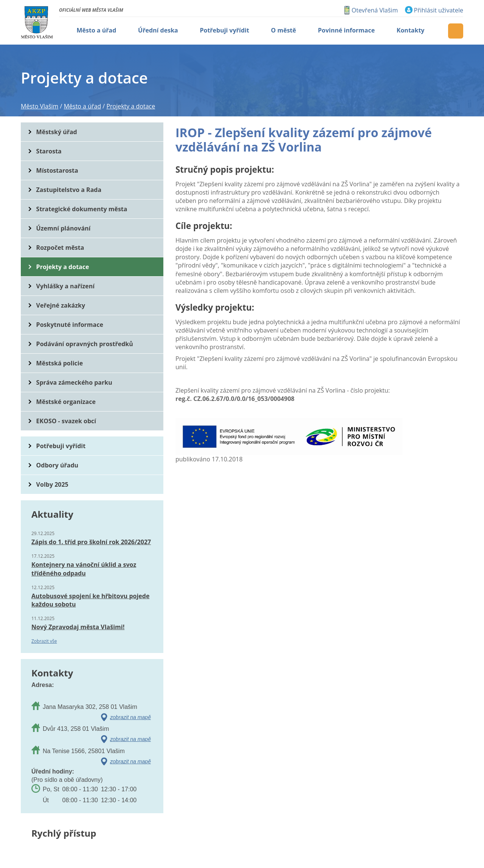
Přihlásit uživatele (439, 10)
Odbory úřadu (57, 465)
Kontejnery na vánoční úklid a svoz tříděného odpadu (84, 569)
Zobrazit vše (44, 641)
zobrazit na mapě (130, 717)
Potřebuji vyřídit (61, 446)
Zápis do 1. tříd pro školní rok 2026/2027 (91, 542)
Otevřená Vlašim (375, 10)
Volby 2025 (52, 484)
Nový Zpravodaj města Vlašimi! (78, 627)
